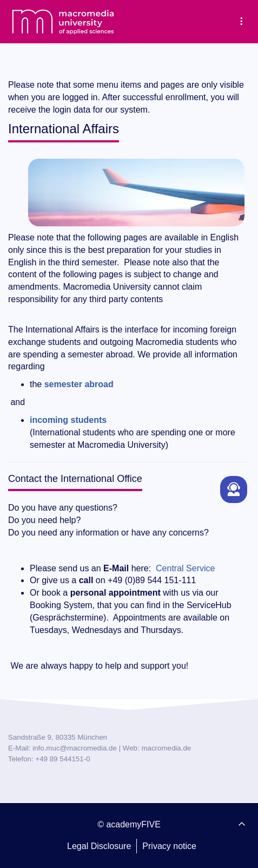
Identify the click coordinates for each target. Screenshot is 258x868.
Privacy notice (169, 846)
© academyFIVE (129, 824)
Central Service (185, 568)
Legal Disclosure (99, 846)
